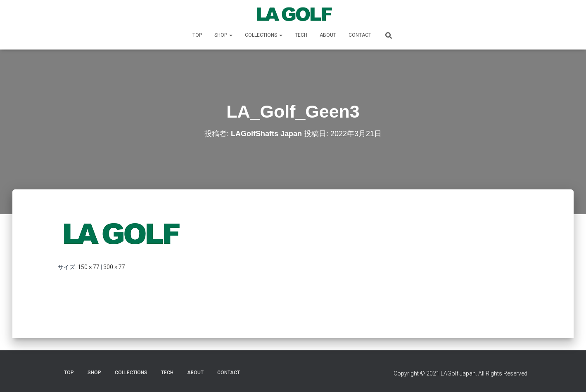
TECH (301, 35)
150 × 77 (89, 267)
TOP (197, 35)
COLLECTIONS (264, 35)
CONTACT (360, 35)
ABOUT (328, 35)
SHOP (223, 35)
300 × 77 (114, 267)
